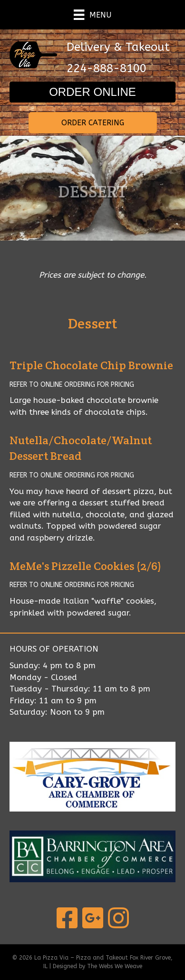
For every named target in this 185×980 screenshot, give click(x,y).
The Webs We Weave (115, 966)
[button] (92, 92)
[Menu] (92, 15)
